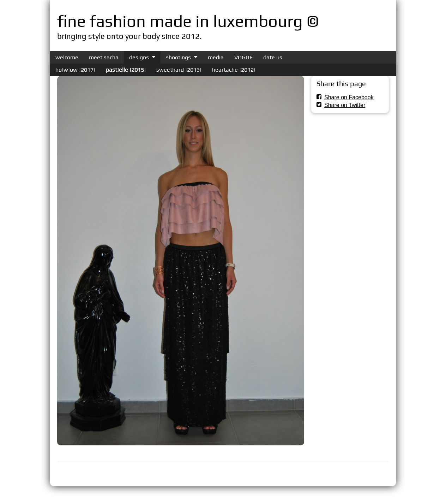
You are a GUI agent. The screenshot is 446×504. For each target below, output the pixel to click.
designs (139, 57)
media (216, 57)
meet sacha (104, 57)
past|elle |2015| (126, 70)
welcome (67, 57)
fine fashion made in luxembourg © (188, 21)
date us (273, 57)
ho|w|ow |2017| (75, 70)
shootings (178, 57)
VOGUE (243, 57)
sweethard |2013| (179, 70)
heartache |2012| (234, 70)
